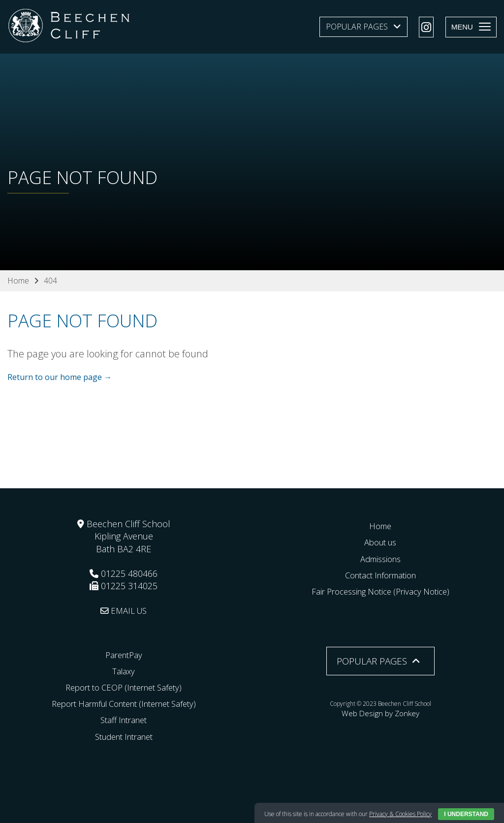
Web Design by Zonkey (380, 712)
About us (380, 542)
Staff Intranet (124, 720)
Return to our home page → (60, 378)
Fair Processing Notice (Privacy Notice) (380, 591)
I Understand (466, 814)
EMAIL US (124, 610)
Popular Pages (357, 27)
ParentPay (124, 654)
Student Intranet (124, 736)
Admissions (380, 558)
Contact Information (380, 574)
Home (380, 526)
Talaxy (124, 670)
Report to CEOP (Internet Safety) (124, 687)
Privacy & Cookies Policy (400, 814)
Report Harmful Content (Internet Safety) (124, 703)
